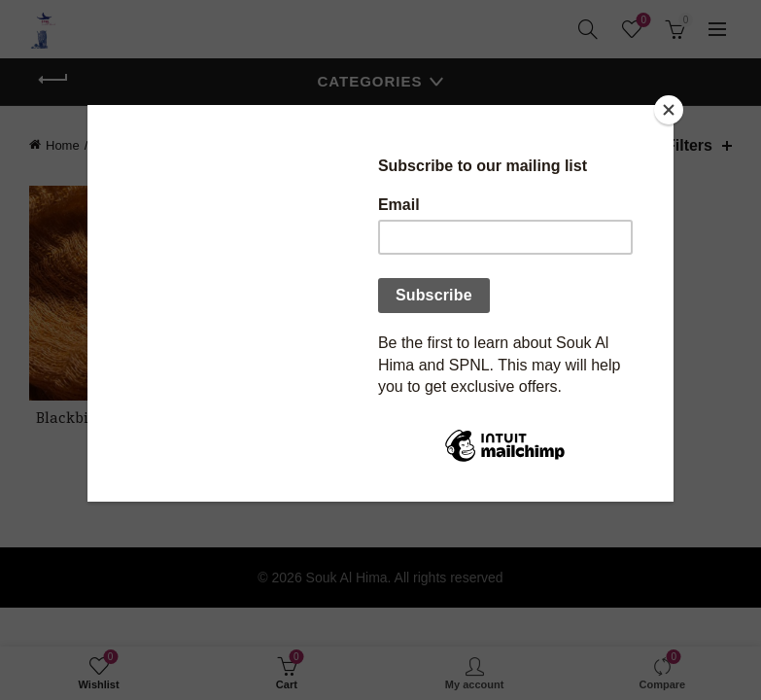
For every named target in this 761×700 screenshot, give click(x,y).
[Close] (669, 110)
